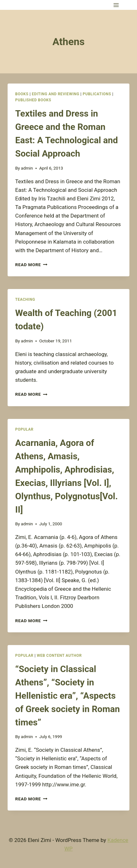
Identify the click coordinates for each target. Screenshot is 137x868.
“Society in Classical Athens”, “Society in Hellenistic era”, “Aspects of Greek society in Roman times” (68, 696)
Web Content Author (59, 656)
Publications (97, 94)
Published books (33, 100)
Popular (24, 429)
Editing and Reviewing (55, 94)
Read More (31, 265)
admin (27, 168)
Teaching (25, 299)
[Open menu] (116, 5)
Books (22, 94)
